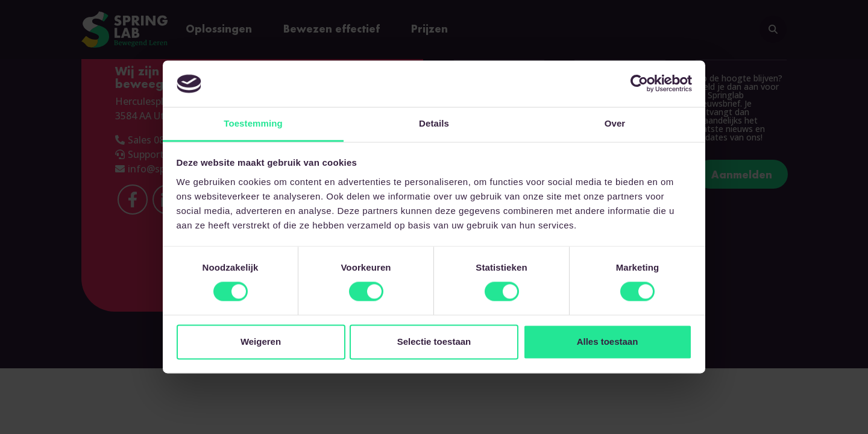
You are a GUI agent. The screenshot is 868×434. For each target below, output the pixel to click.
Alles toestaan (608, 341)
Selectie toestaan (434, 341)
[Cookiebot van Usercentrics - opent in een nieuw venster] (639, 84)
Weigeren (261, 341)
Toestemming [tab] (253, 123)
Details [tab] (434, 123)
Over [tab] (615, 123)
